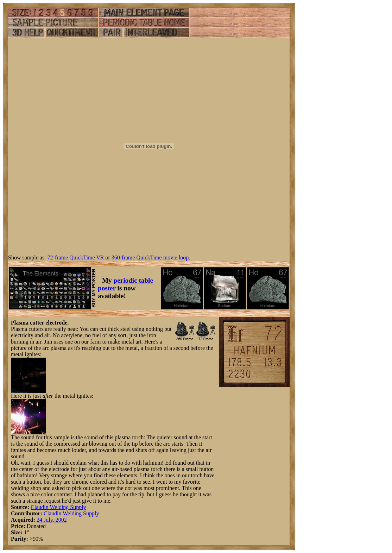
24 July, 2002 (52, 520)
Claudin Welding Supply (58, 507)
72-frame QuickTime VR (76, 257)
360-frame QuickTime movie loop (150, 257)
